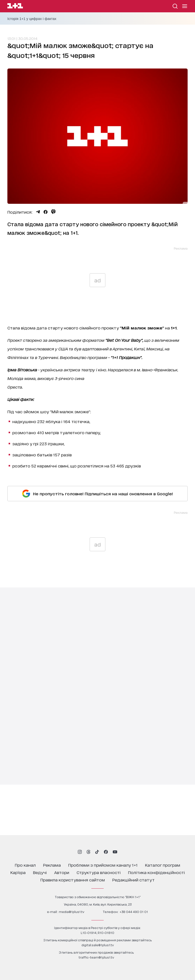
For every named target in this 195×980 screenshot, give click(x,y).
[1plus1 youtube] (115, 852)
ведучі (40, 872)
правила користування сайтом (73, 880)
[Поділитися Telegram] (38, 212)
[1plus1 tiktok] (97, 852)
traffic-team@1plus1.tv (96, 957)
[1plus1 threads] (89, 852)
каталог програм (163, 865)
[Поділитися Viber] (53, 212)
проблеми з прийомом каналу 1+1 (103, 865)
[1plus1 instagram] (80, 852)
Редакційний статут (133, 880)
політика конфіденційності (156, 872)
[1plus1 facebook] (106, 852)
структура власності (99, 872)
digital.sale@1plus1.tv (98, 945)
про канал (25, 865)
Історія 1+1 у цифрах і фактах (32, 19)
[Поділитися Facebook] (46, 212)
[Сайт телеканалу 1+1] (15, 7)
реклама (52, 865)
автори (62, 872)
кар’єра (18, 872)
